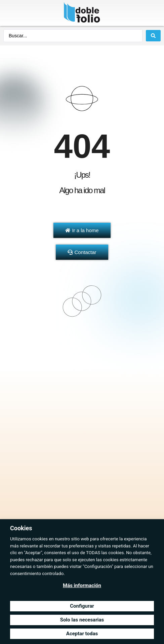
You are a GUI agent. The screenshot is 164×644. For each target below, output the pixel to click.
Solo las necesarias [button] (82, 620)
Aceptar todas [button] (82, 634)
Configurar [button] (82, 606)
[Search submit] (153, 36)
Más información (82, 585)
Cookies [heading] (21, 528)
